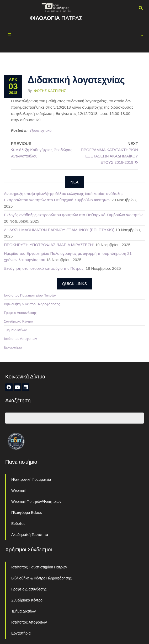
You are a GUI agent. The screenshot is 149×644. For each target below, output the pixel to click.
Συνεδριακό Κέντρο (18, 321)
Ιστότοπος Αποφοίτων (20, 339)
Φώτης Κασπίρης (50, 91)
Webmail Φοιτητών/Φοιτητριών (36, 502)
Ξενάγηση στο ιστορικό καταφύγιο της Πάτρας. (44, 268)
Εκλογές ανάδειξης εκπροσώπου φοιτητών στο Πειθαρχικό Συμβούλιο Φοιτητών (73, 215)
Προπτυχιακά (41, 130)
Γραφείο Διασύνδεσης (20, 313)
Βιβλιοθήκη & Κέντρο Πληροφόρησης (32, 304)
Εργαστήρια (13, 347)
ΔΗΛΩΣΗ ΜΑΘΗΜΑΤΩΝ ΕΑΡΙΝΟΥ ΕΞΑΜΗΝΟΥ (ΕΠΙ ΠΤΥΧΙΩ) (59, 230)
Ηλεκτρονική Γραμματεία (31, 479)
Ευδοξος (18, 524)
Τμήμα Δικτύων (15, 330)
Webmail (18, 490)
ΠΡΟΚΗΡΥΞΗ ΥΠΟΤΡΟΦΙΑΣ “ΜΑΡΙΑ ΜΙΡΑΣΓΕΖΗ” (49, 245)
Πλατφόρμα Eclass (26, 513)
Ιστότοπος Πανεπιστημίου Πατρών (30, 295)
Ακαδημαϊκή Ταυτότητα (30, 535)
